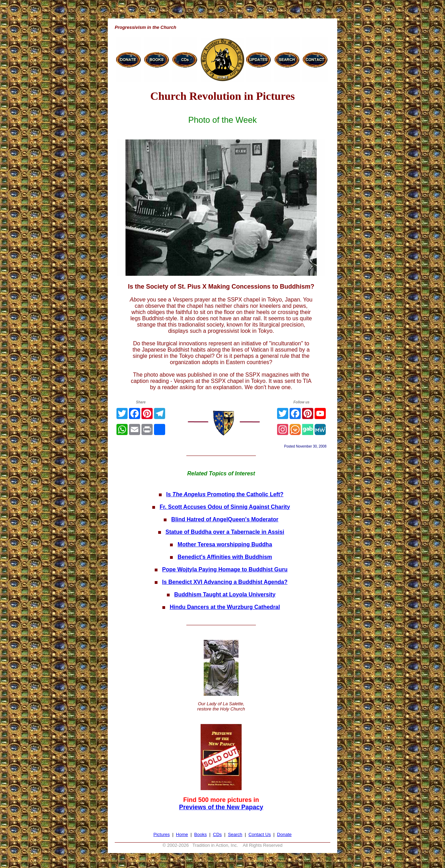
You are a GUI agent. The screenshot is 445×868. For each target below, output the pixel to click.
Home (182, 834)
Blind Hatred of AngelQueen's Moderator (225, 519)
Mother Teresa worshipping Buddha (225, 544)
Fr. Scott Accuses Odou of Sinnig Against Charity (225, 507)
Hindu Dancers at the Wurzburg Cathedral (225, 607)
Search (235, 834)
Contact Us (260, 834)
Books (201, 834)
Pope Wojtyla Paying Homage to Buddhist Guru (225, 569)
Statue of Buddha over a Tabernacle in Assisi (225, 532)
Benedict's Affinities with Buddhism (225, 557)
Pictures (161, 834)
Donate (284, 834)
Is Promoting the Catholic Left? (225, 494)
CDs (217, 834)
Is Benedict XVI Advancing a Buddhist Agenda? (225, 582)
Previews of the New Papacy (221, 807)
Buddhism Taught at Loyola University (225, 594)
